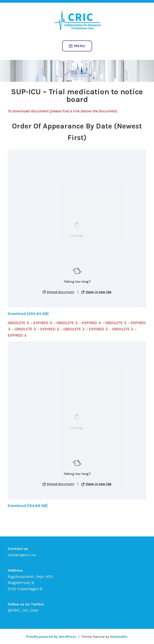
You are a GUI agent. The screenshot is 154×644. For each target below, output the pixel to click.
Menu (77, 46)
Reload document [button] (58, 292)
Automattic (119, 637)
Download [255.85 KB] (28, 314)
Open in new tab (96, 292)
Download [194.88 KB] (28, 506)
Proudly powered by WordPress (51, 637)
